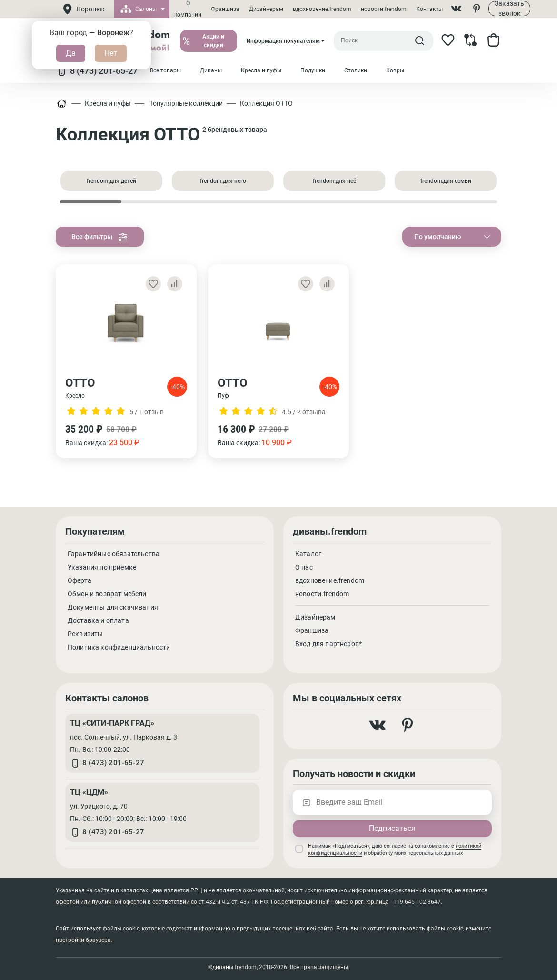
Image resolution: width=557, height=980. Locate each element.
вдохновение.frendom (322, 9)
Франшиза (225, 9)
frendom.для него (223, 181)
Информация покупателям (283, 41)
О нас (304, 567)
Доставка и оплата (98, 620)
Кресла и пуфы (108, 103)
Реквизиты (85, 634)
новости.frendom (384, 9)
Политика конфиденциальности (119, 647)
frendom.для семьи (446, 181)
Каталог (308, 554)
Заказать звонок (509, 9)
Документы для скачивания (113, 607)
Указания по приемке (102, 567)
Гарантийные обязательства (114, 554)
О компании (188, 9)
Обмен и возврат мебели (107, 594)
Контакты (429, 9)
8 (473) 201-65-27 (97, 71)
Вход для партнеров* (328, 644)
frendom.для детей (111, 181)
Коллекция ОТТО (266, 103)
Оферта (80, 580)
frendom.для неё (334, 181)
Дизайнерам (266, 9)
